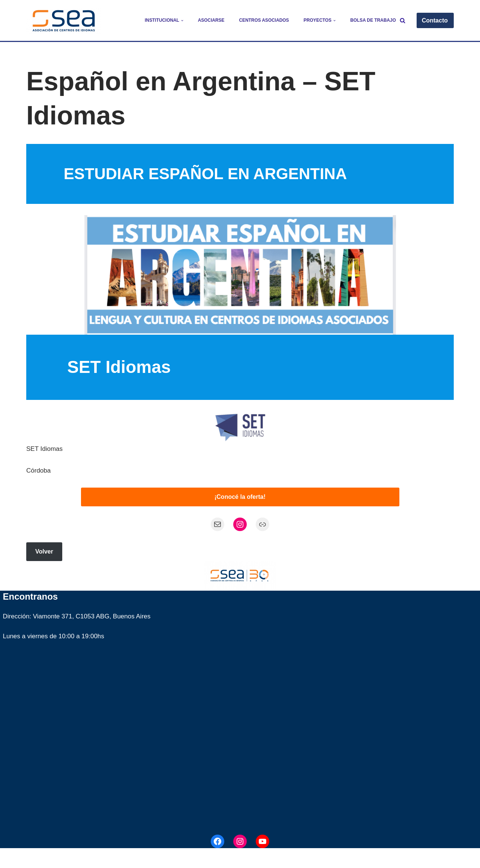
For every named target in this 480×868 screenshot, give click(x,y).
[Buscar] (403, 20)
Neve (34, 858)
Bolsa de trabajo (373, 20)
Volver (44, 551)
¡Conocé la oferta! (240, 497)
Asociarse (211, 20)
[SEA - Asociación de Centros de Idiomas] (64, 20)
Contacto (435, 20)
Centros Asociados (264, 20)
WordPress (118, 858)
